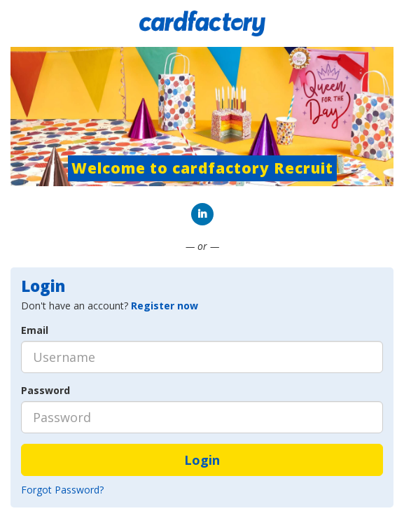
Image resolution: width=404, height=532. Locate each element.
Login (202, 460)
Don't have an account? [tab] (110, 306)
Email (35, 330)
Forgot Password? (62, 490)
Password (46, 390)
